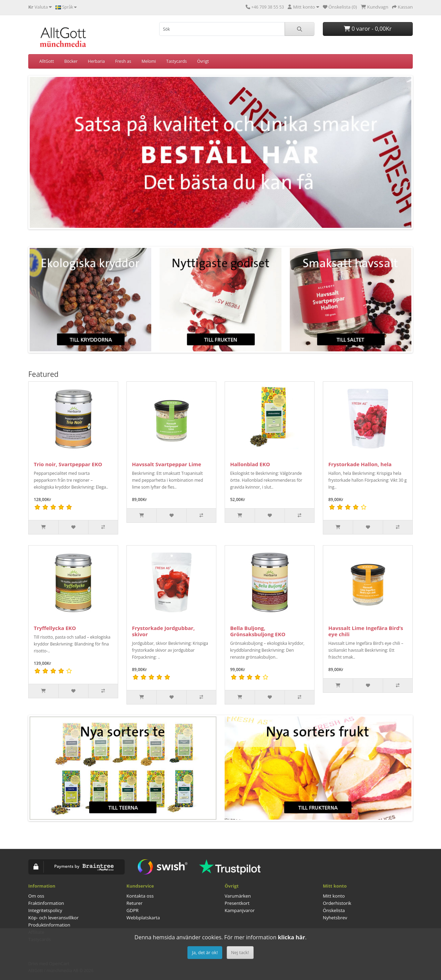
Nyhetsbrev (335, 918)
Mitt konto (334, 896)
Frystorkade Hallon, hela (360, 464)
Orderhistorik (337, 903)
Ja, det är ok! (205, 952)
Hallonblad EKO (250, 464)
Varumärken (238, 896)
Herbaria (96, 61)
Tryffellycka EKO (55, 628)
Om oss (36, 896)
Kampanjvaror (240, 910)
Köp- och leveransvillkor (53, 918)
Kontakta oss (140, 896)
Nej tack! (240, 952)
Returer (135, 903)
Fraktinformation (46, 903)
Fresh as (123, 61)
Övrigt (203, 61)
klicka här (291, 937)
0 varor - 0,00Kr (368, 29)
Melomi (149, 61)
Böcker (71, 61)
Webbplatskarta (143, 918)
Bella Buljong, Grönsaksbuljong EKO (258, 631)
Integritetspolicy (45, 910)
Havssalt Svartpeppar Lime (167, 464)
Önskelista (334, 910)
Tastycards (177, 61)
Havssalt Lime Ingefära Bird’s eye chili (366, 631)
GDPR (132, 910)
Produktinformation (49, 925)
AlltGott (47, 61)
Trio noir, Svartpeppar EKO (68, 464)
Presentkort (237, 903)
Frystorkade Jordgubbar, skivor (163, 631)
